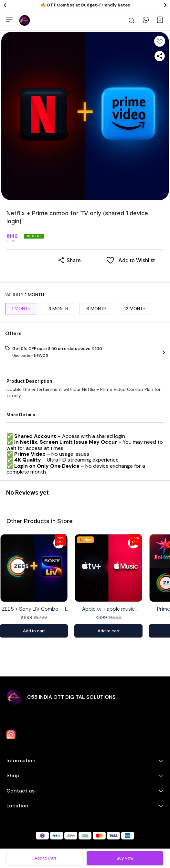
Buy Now (125, 858)
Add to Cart (45, 858)
